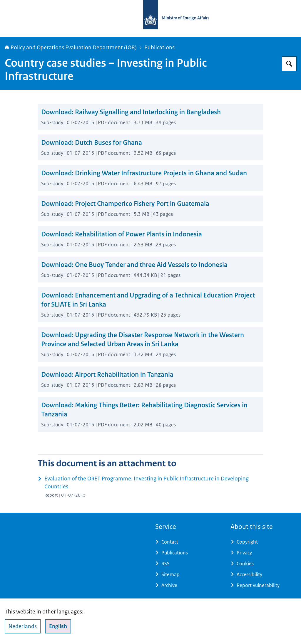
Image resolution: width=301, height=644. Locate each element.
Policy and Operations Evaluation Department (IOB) (71, 48)
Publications (159, 48)
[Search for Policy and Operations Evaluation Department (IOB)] (289, 64)
